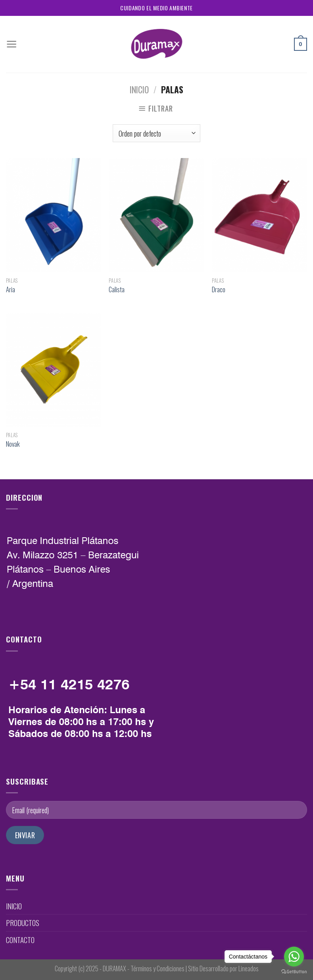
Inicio (139, 89)
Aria (11, 289)
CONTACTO (20, 940)
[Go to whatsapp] (294, 957)
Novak (13, 444)
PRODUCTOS (23, 923)
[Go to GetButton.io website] (294, 972)
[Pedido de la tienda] (156, 133)
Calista (117, 289)
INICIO (14, 906)
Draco (219, 289)
